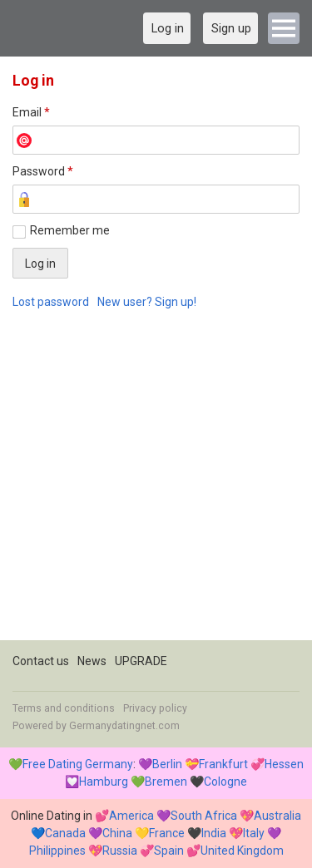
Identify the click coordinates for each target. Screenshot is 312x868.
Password (43, 171)
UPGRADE (141, 661)
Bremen (166, 782)
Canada (65, 833)
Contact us (41, 661)
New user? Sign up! (147, 302)
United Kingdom (242, 851)
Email (31, 112)
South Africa (204, 816)
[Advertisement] (156, 484)
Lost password (51, 302)
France (167, 833)
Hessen (284, 764)
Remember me (70, 230)
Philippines (57, 851)
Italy (254, 833)
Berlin (167, 764)
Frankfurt (223, 764)
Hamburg (104, 782)
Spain (169, 851)
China (117, 833)
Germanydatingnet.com (124, 726)
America (131, 816)
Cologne (225, 782)
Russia (120, 851)
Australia (277, 816)
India (214, 833)
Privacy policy (155, 708)
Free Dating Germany (78, 764)
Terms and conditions (64, 708)
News (92, 661)
